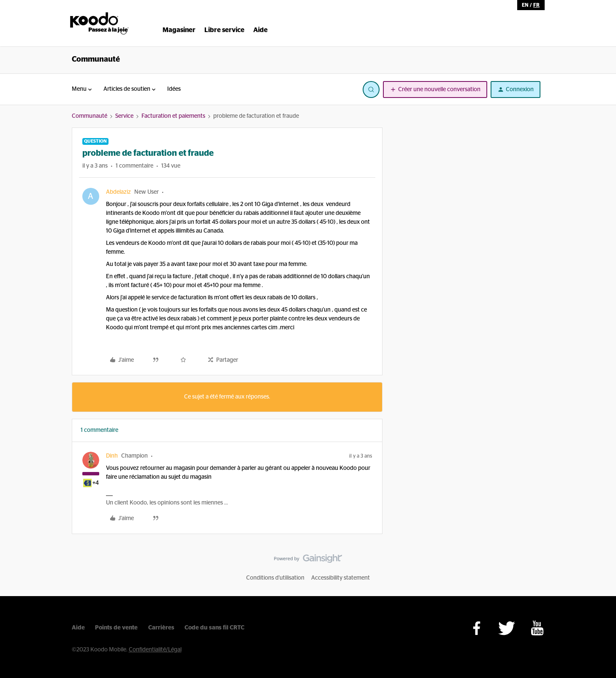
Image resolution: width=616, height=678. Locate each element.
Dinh (112, 456)
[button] (435, 89)
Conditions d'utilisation (275, 578)
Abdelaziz (118, 192)
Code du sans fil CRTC (214, 628)
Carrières (161, 628)
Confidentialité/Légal (155, 650)
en (525, 5)
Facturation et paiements (173, 116)
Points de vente (116, 628)
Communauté (96, 60)
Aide (78, 628)
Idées (174, 89)
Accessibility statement (341, 578)
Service (124, 116)
